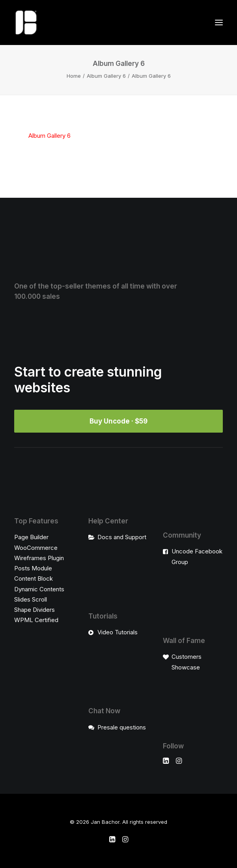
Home (74, 76)
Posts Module (33, 568)
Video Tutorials (118, 632)
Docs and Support (122, 537)
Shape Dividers (35, 610)
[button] (219, 22)
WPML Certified (36, 620)
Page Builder (31, 537)
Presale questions (122, 727)
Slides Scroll (31, 599)
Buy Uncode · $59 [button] (118, 421)
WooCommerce (36, 548)
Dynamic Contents (39, 589)
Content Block (34, 578)
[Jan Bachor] (26, 22)
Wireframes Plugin (39, 558)
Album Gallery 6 (106, 76)
